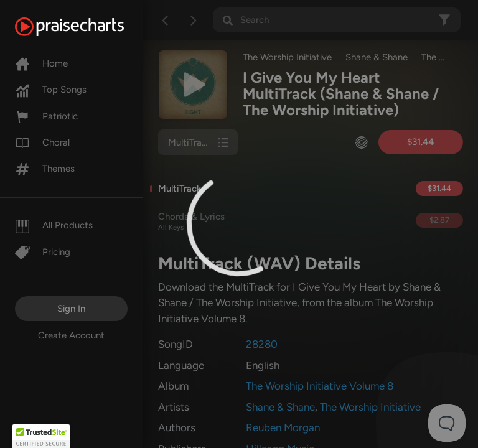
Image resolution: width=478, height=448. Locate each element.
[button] (41, 436)
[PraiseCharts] (85, 27)
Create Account (71, 335)
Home (41, 63)
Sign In (71, 309)
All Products (54, 225)
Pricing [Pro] (43, 252)
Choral (42, 142)
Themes (45, 169)
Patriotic (46, 116)
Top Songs (51, 90)
